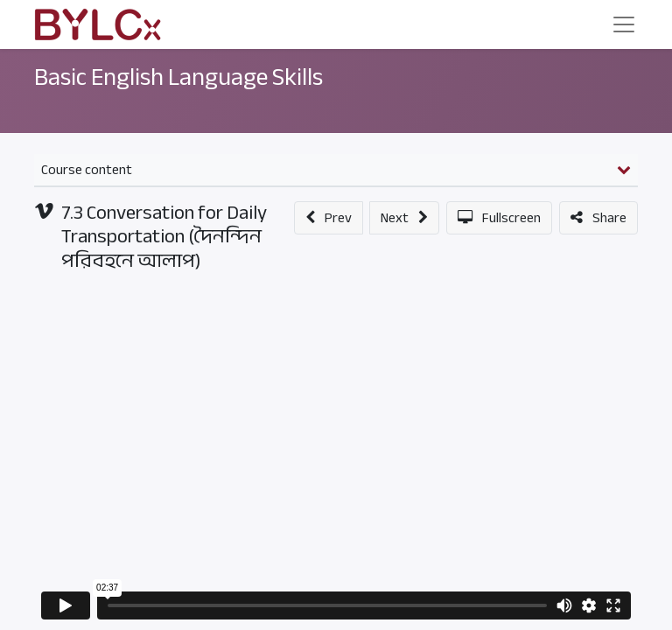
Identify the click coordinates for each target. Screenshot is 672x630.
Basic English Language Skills (178, 77)
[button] (329, 218)
